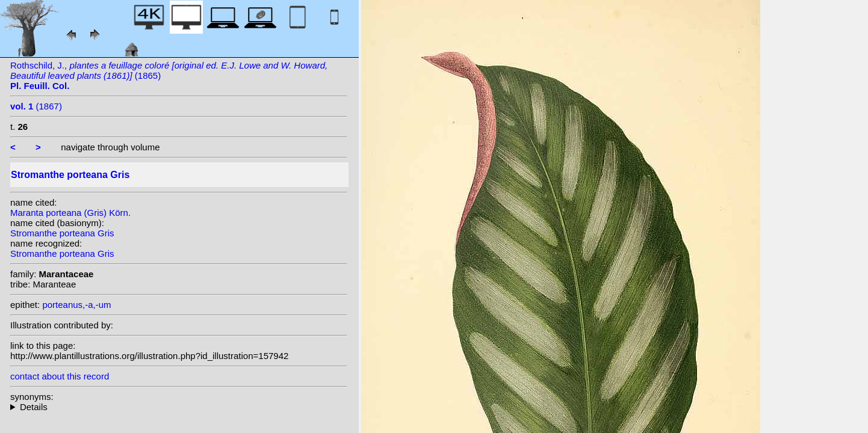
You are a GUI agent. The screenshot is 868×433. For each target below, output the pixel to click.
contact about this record (60, 376)
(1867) (36, 106)
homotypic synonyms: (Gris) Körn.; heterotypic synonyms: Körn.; (179, 407)
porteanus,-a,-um (76, 305)
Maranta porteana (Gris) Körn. (70, 213)
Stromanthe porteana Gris (62, 233)
